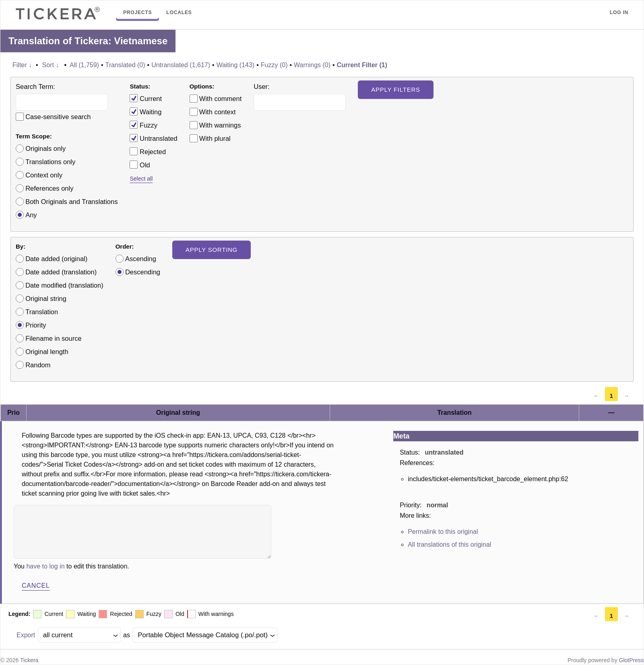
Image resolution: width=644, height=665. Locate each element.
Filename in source (53, 338)
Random (38, 365)
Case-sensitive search (58, 117)
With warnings (220, 125)
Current (146, 98)
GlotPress (631, 660)
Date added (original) (56, 259)
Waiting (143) (236, 65)
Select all (141, 179)
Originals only (45, 148)
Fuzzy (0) (274, 65)
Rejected (148, 151)
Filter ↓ (22, 65)
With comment (220, 99)
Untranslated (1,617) (181, 65)
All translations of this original (449, 545)
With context (218, 112)
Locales (179, 12)
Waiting (146, 111)
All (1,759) (84, 65)
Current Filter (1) (362, 65)
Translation (42, 312)
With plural (215, 138)
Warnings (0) (312, 65)
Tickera (29, 660)
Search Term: (35, 86)
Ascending (141, 259)
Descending (143, 272)
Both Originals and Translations (71, 202)
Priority (36, 325)
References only (49, 188)
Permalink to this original (443, 532)
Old (140, 165)
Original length (47, 352)
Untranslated (153, 138)
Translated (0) (125, 65)
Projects (137, 12)
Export (26, 635)
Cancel (36, 586)
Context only (44, 175)
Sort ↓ (51, 65)
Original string (46, 299)
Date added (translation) (61, 272)
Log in (619, 12)
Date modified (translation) (64, 285)
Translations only (50, 162)
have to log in (45, 566)
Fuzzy (143, 125)
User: (261, 86)
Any (31, 215)
